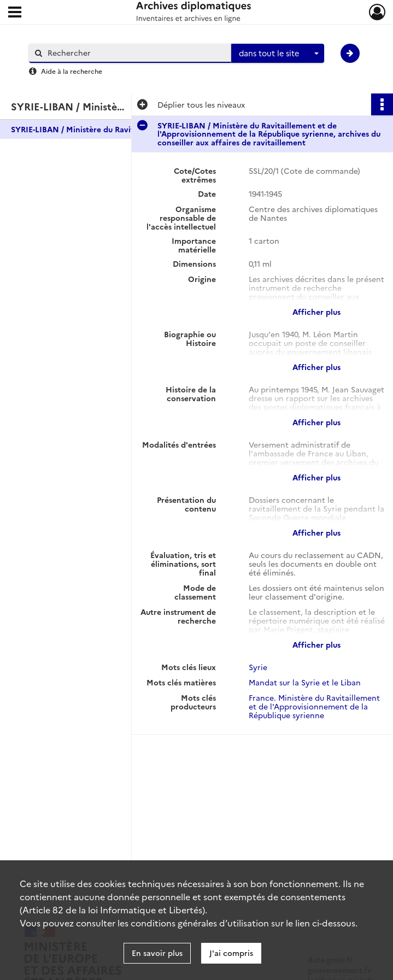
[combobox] (278, 54)
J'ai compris (231, 953)
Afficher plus (316, 312)
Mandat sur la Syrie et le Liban (305, 682)
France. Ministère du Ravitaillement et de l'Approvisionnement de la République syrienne (314, 706)
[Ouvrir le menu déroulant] (15, 13)
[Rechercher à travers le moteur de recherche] (136, 53)
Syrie (258, 667)
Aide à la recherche (72, 71)
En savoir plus (157, 953)
